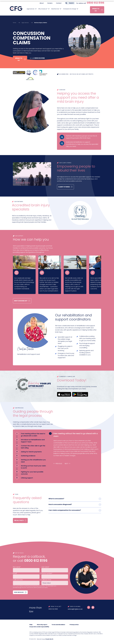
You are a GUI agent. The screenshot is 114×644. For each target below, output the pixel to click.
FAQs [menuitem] (31, 625)
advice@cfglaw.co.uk (75, 609)
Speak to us (96, 10)
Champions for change (70, 9)
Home (14, 23)
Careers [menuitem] (50, 3)
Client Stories (64, 187)
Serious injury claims (41, 23)
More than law (55, 9)
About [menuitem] (42, 3)
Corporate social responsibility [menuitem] (39, 627)
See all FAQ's (19, 521)
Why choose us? (43, 9)
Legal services (31, 9)
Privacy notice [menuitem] (74, 625)
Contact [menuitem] (59, 3)
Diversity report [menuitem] (42, 625)
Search (71, 3)
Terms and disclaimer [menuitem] (58, 625)
